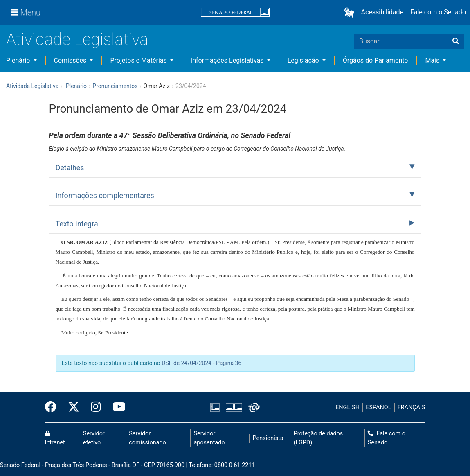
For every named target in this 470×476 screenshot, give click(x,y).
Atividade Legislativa (77, 39)
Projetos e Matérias (139, 60)
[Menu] (26, 12)
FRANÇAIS (412, 407)
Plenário (19, 60)
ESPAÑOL (378, 407)
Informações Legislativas (228, 60)
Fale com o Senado (438, 12)
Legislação (304, 60)
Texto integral (78, 224)
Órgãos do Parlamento (376, 60)
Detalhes (70, 168)
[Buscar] (456, 41)
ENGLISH (347, 407)
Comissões (71, 60)
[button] (351, 12)
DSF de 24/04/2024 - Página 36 (201, 363)
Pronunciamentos (115, 86)
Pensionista (268, 438)
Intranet (55, 438)
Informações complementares (105, 195)
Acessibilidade (382, 12)
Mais (433, 60)
